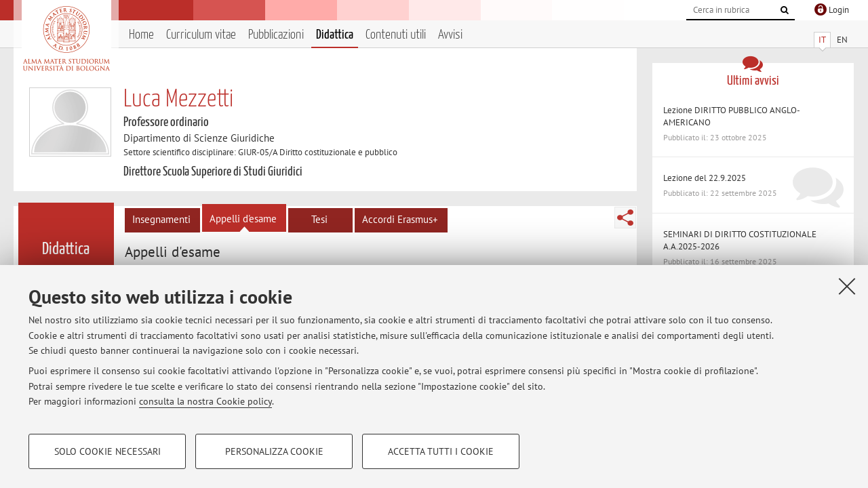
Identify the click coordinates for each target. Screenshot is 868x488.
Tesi (319, 219)
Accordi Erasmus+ (400, 219)
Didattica (335, 35)
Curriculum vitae (201, 35)
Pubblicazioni (276, 35)
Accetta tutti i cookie (441, 451)
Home (141, 35)
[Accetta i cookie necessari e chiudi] (847, 286)
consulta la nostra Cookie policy (205, 401)
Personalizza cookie (274, 451)
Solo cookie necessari (107, 451)
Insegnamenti (161, 219)
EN (842, 40)
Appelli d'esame (243, 219)
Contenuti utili (396, 35)
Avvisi (450, 35)
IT (822, 40)
